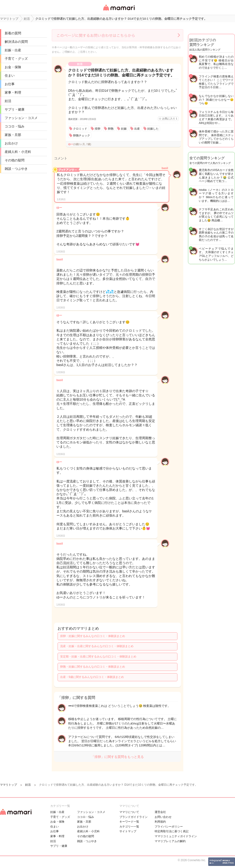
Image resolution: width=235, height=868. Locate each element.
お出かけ (11, 143)
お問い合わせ (163, 817)
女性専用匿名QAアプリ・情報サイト (119, 11)
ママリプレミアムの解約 (170, 841)
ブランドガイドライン (133, 817)
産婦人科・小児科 (18, 152)
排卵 (98, 129)
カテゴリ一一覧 (129, 827)
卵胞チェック (82, 135)
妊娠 (124, 129)
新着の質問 (13, 33)
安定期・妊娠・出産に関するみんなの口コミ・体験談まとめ (98, 657)
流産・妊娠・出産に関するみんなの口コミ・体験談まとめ (97, 646)
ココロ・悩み (15, 126)
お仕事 (10, 84)
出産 (137, 129)
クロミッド (80, 129)
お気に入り (170, 119)
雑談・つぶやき (16, 169)
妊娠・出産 (13, 50)
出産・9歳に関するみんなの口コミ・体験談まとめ (92, 677)
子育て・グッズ (16, 59)
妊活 (8, 101)
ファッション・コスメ (21, 118)
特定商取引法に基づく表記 (172, 831)
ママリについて (129, 812)
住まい (10, 76)
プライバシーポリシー (169, 827)
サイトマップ (128, 831)
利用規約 (160, 822)
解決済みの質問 (16, 42)
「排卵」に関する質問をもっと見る (117, 757)
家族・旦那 (13, 135)
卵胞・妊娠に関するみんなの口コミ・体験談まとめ (93, 667)
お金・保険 (13, 67)
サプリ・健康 (15, 109)
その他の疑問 (15, 160)
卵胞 (111, 129)
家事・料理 (13, 92)
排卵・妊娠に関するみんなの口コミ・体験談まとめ (93, 636)
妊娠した (153, 129)
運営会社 (160, 812)
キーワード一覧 (129, 822)
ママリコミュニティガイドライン (176, 836)
